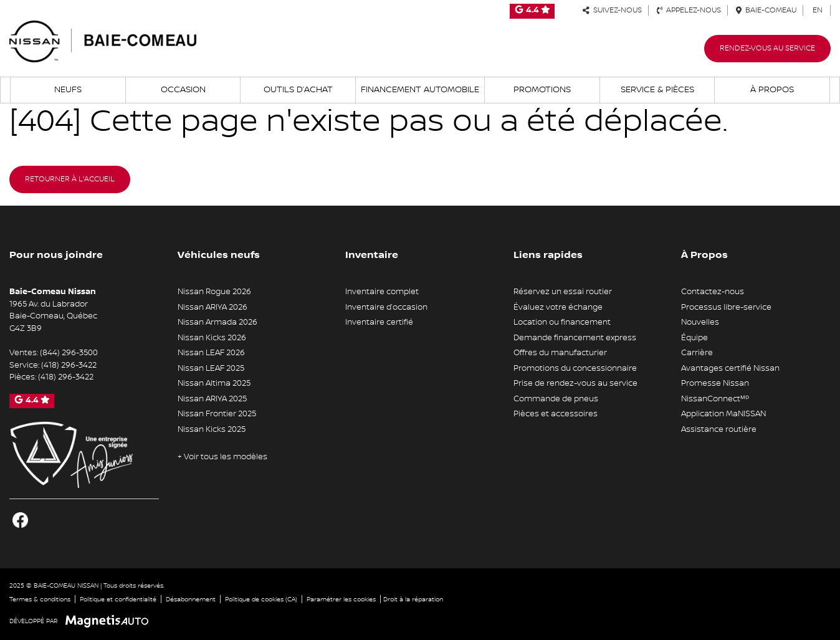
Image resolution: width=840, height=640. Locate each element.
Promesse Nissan (715, 383)
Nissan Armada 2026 (217, 322)
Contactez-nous (713, 292)
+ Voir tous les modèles (222, 457)
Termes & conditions (40, 599)
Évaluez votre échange (558, 307)
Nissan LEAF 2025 (211, 368)
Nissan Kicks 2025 (212, 429)
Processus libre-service (726, 307)
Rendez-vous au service (767, 48)
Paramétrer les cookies (341, 599)
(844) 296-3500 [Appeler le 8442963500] (69, 353)
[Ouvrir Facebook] (20, 520)
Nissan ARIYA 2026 (212, 307)
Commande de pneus (556, 399)
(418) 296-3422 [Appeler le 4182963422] (69, 365)
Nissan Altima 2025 (214, 383)
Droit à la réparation (413, 599)
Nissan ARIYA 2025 (212, 399)
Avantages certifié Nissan (730, 368)
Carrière (697, 353)
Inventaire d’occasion (386, 307)
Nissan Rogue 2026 (214, 292)
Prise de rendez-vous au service (575, 383)
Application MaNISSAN (723, 414)
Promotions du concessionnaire (575, 368)
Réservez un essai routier (563, 292)
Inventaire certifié (379, 322)
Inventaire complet (382, 292)
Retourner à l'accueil (70, 179)
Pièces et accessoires (556, 414)
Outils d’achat (298, 90)
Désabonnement (191, 599)
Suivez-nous (612, 10)
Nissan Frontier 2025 (217, 414)
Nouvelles (700, 322)
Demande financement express (575, 338)
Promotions (542, 90)
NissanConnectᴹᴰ (715, 399)
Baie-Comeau (766, 10)
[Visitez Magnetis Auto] (110, 621)
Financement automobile (420, 90)
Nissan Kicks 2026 (212, 338)
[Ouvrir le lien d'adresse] (53, 316)
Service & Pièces (657, 90)
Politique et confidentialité (118, 599)
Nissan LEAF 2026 (211, 353)
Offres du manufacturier (560, 353)
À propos (772, 90)
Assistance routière (719, 429)
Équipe (694, 338)
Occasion (183, 90)
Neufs (68, 90)
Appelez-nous (689, 10)
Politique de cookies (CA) (261, 599)
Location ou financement (562, 322)
